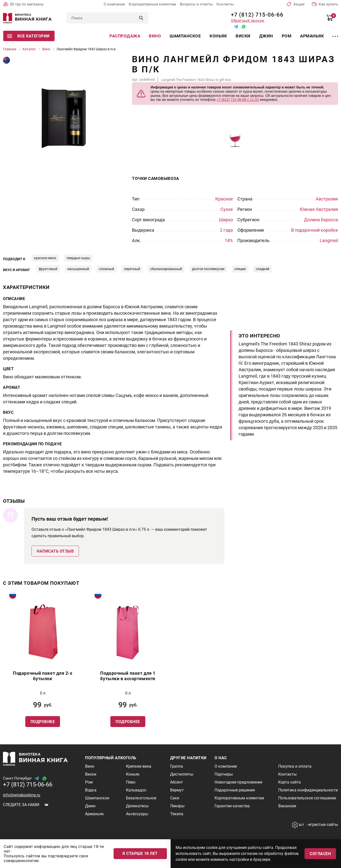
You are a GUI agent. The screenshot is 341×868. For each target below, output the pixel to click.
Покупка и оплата (295, 766)
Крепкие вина (139, 766)
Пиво (131, 782)
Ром (287, 36)
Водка (91, 790)
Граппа (177, 766)
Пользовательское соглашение (307, 798)
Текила (177, 814)
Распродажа (125, 36)
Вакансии (287, 806)
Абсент (177, 782)
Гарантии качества (232, 806)
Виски (243, 36)
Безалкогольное (141, 798)
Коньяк (218, 36)
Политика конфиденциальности (308, 790)
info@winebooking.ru (22, 795)
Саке (175, 798)
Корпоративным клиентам (152, 4)
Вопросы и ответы (196, 4)
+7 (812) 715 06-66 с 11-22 (238, 100)
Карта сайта (290, 782)
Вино (155, 36)
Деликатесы (137, 806)
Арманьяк (312, 36)
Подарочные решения (235, 790)
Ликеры (177, 806)
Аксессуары (137, 814)
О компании (114, 4)
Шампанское (185, 36)
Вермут (177, 790)
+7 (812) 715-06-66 (255, 15)
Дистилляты (182, 774)
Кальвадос (136, 790)
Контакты (225, 4)
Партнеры (224, 774)
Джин (266, 36)
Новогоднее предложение (238, 782)
